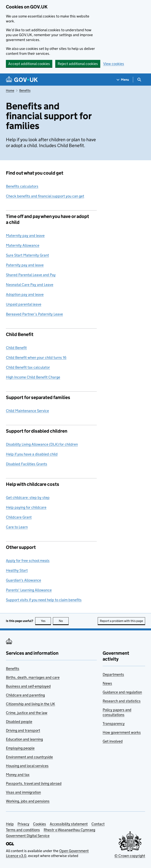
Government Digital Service (28, 836)
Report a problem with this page (121, 621)
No (64, 621)
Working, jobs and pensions (28, 801)
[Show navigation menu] (123, 80)
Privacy (23, 824)
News (107, 683)
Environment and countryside (29, 757)
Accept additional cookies (29, 64)
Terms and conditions (23, 830)
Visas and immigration (23, 792)
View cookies (114, 64)
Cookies (40, 824)
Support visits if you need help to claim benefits (44, 600)
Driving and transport (23, 730)
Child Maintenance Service (27, 411)
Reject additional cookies (78, 64)
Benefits (25, 90)
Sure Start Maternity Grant (27, 255)
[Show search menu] (139, 80)
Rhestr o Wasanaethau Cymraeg (69, 830)
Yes (46, 621)
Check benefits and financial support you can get (45, 196)
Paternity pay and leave (25, 265)
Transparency (114, 724)
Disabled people (19, 722)
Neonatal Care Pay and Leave (30, 285)
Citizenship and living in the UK (30, 704)
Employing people (20, 748)
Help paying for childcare (26, 507)
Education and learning (24, 739)
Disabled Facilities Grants (27, 464)
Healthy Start (17, 570)
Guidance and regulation (122, 692)
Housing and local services (27, 766)
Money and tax (18, 775)
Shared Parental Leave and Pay (31, 275)
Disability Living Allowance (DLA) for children (42, 444)
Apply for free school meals (28, 561)
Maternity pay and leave (25, 236)
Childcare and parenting (25, 695)
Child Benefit (16, 348)
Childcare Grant (19, 517)
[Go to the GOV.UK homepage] (22, 80)
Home (10, 90)
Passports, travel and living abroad (34, 783)
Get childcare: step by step (28, 498)
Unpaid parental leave (24, 304)
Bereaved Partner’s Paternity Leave (34, 314)
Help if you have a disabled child (32, 454)
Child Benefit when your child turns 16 (36, 358)
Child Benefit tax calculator (28, 367)
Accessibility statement (69, 824)
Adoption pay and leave (25, 294)
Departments (113, 674)
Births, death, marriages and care (33, 677)
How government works (122, 732)
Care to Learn (17, 527)
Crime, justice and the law (27, 713)
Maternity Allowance (23, 245)
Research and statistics (122, 701)
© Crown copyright (130, 856)
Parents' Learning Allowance (29, 590)
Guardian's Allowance (23, 580)
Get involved (113, 741)
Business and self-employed (28, 686)
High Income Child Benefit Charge (33, 377)
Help (10, 824)
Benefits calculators (22, 186)
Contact (98, 824)
